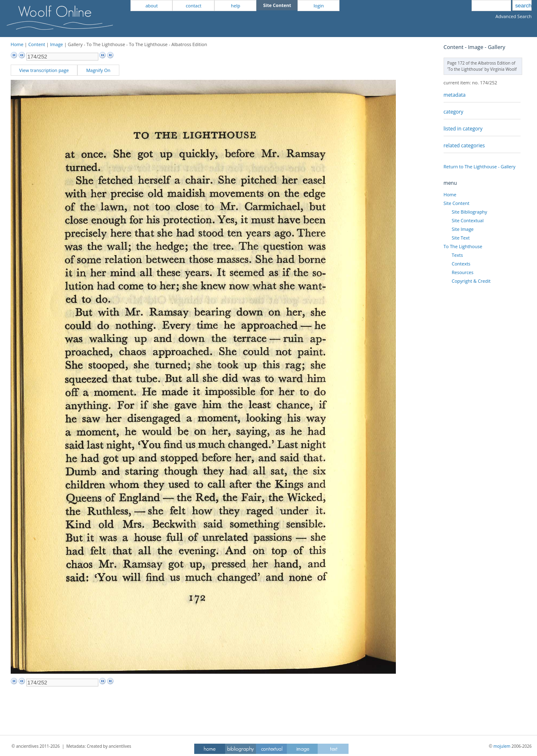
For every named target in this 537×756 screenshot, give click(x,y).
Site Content (457, 203)
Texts (457, 255)
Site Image (463, 229)
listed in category (463, 129)
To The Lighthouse (463, 246)
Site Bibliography (470, 212)
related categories (464, 145)
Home (17, 44)
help (235, 6)
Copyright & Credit (471, 281)
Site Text (461, 238)
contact (194, 6)
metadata (455, 95)
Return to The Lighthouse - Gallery (480, 166)
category (453, 112)
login (319, 6)
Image (57, 44)
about (151, 6)
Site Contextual (468, 220)
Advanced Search (514, 16)
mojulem (502, 746)
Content (37, 44)
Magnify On (98, 70)
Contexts (461, 264)
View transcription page (44, 70)
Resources (463, 272)
